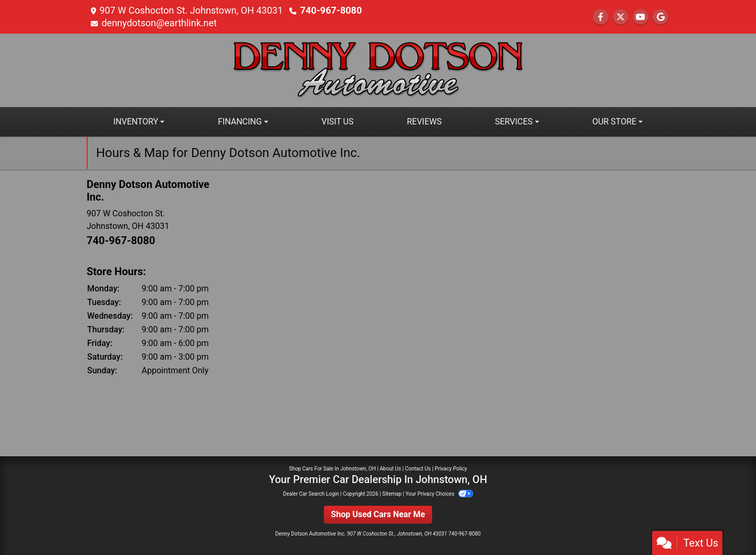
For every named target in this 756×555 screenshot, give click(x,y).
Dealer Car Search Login (311, 494)
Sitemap (392, 494)
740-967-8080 (331, 10)
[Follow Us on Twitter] (621, 17)
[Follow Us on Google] (660, 17)
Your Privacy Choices (439, 494)
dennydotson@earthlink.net (159, 23)
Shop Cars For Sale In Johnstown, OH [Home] (333, 469)
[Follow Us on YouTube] (640, 17)
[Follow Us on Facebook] (601, 17)
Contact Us (418, 469)
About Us (390, 469)
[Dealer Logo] (378, 70)
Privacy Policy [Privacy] (451, 469)
